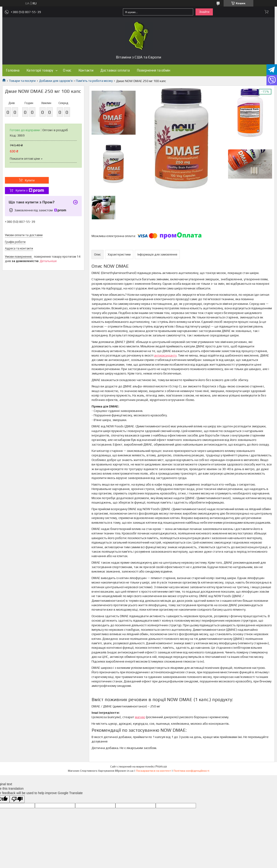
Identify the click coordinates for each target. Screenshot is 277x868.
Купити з (30, 191)
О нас (67, 70)
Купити (30, 180)
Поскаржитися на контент (153, 771)
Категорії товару (40, 70)
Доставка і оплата (115, 70)
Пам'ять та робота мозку (94, 81)
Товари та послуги (22, 81)
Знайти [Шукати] (204, 12)
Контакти (86, 70)
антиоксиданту (165, 355)
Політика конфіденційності (191, 771)
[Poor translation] (17, 799)
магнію (140, 717)
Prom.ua (161, 766)
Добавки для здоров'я (56, 81)
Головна (13, 70)
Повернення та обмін (153, 70)
